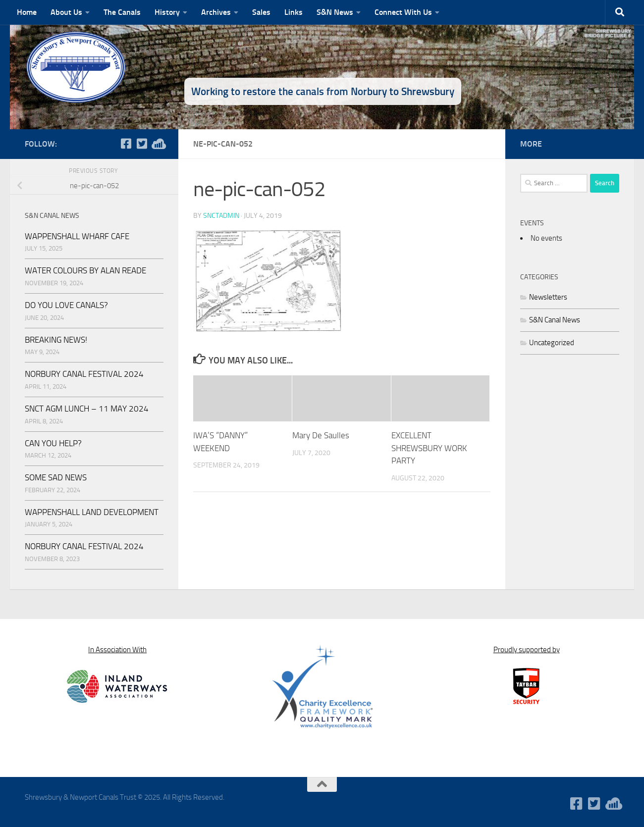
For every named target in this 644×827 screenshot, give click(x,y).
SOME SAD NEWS (56, 477)
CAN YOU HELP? (53, 443)
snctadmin (221, 216)
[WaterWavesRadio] (158, 144)
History (167, 12)
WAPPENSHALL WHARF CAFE (77, 236)
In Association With (117, 650)
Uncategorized (552, 343)
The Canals (122, 12)
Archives (216, 12)
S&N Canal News (555, 320)
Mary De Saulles (321, 435)
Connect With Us (403, 12)
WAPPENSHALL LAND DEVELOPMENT (92, 512)
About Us (66, 12)
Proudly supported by (527, 650)
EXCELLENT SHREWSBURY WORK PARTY (429, 448)
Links (294, 12)
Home (27, 12)
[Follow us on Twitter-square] (142, 144)
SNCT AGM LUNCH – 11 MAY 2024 (87, 409)
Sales (261, 12)
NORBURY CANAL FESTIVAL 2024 (84, 374)
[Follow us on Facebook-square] (126, 144)
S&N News (335, 12)
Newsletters (548, 297)
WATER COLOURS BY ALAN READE (85, 270)
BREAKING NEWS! (56, 340)
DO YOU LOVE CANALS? (66, 305)
